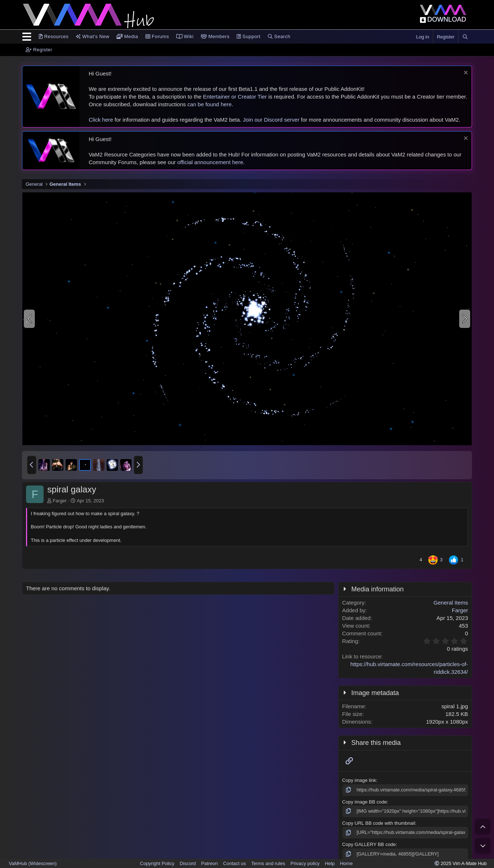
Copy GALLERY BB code (369, 844)
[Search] (465, 37)
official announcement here (210, 162)
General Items (451, 603)
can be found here (209, 104)
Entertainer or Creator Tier (235, 97)
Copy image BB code (365, 802)
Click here (101, 120)
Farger (60, 501)
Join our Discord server (271, 120)
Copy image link (359, 780)
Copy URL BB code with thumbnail (379, 823)
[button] (32, 465)
